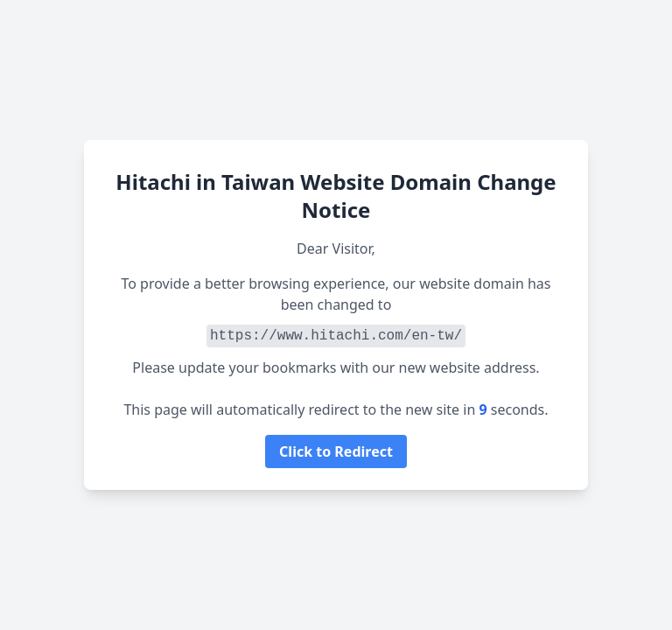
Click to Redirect (336, 451)
